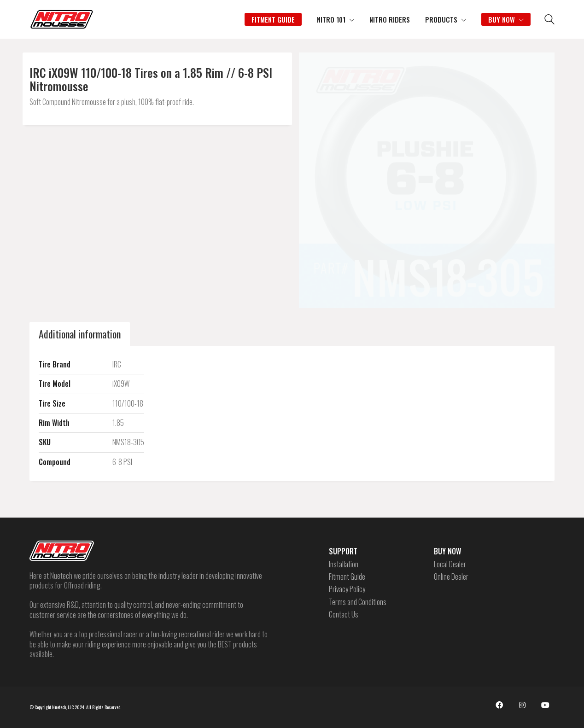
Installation (344, 564)
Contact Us (344, 614)
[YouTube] (545, 705)
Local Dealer (450, 564)
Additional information (80, 334)
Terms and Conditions (358, 602)
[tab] (80, 334)
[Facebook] (499, 705)
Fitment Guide (347, 577)
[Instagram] (522, 705)
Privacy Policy (347, 589)
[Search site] (549, 20)
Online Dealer (451, 577)
